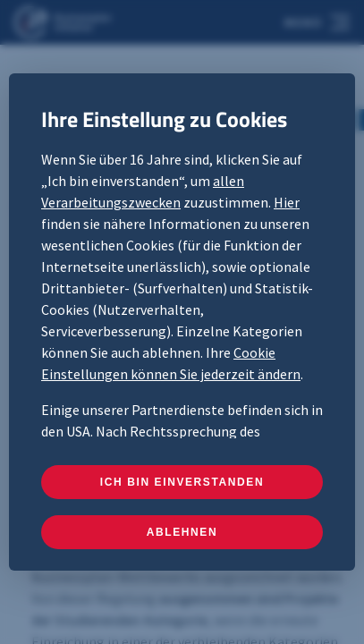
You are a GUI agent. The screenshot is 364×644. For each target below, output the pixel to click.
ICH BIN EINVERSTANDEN (182, 482)
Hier (287, 202)
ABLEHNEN (182, 532)
